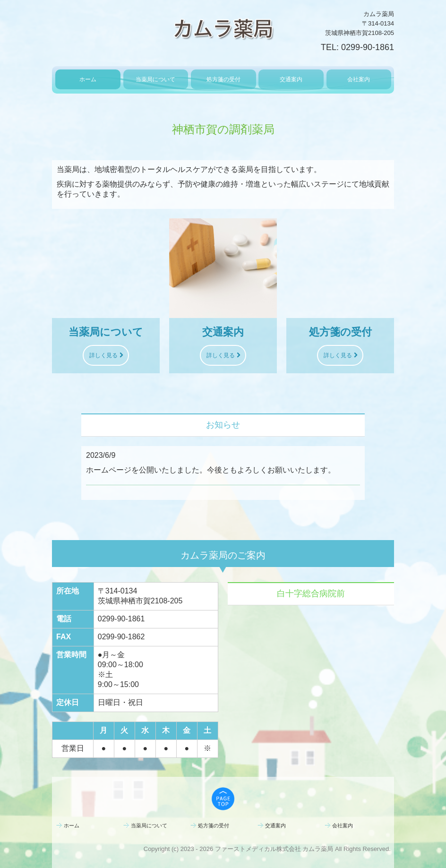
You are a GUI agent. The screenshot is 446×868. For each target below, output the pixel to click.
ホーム (88, 79)
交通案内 (291, 79)
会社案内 (359, 79)
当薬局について (155, 79)
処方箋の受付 (223, 79)
